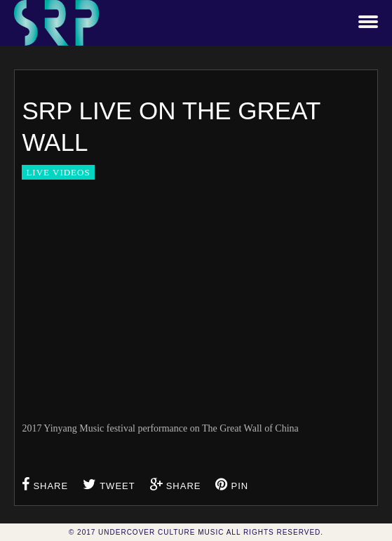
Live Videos (58, 172)
